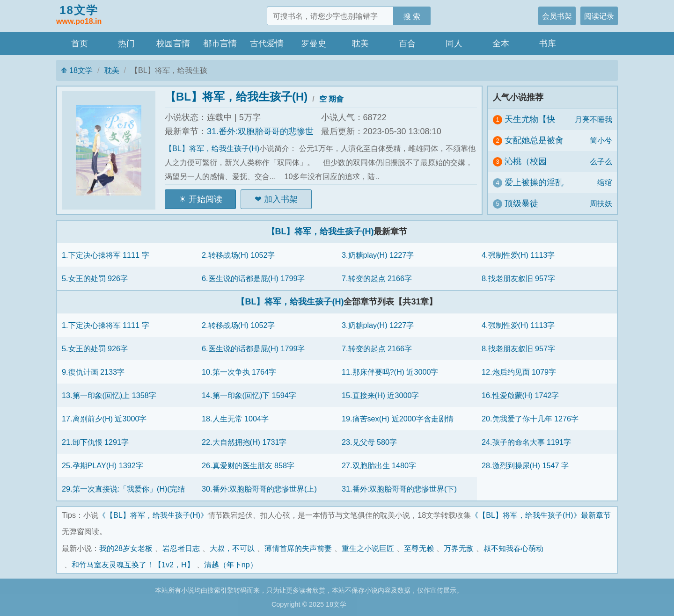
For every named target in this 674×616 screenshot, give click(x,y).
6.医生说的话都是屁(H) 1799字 (253, 278)
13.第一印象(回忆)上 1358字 (109, 395)
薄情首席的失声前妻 (298, 548)
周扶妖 (601, 203)
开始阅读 (205, 199)
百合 (407, 43)
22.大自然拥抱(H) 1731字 (244, 442)
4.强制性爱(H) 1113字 (518, 255)
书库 (548, 43)
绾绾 (605, 182)
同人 (454, 43)
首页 (80, 43)
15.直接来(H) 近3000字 (380, 395)
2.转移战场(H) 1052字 (238, 255)
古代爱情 (267, 43)
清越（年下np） (231, 565)
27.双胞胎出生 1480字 (379, 465)
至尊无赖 (419, 548)
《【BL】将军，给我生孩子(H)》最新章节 (541, 515)
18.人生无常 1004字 (235, 419)
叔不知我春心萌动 (513, 548)
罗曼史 (314, 43)
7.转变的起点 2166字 (377, 278)
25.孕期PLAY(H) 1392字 (103, 465)
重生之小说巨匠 (368, 548)
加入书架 (281, 199)
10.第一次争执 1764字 (239, 372)
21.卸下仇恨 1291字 (95, 442)
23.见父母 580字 (369, 442)
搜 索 (412, 16)
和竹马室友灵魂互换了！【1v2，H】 (133, 565)
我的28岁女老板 (126, 548)
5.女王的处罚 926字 (95, 278)
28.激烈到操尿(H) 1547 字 (525, 465)
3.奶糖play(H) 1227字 (378, 255)
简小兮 (601, 140)
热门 (126, 43)
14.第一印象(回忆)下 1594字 (249, 395)
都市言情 (220, 43)
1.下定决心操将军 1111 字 (106, 255)
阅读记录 (599, 16)
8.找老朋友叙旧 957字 (518, 278)
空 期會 (332, 99)
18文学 (79, 15)
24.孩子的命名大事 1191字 (526, 442)
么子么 (601, 161)
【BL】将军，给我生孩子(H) (236, 97)
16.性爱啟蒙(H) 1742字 (520, 395)
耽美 (360, 43)
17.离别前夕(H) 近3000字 (104, 419)
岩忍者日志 (181, 548)
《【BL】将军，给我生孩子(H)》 (153, 515)
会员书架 (557, 16)
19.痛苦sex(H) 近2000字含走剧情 (398, 419)
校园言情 (173, 43)
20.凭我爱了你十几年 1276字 (530, 419)
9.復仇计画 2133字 (93, 372)
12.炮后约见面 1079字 (519, 372)
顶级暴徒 (521, 203)
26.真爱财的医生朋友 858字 (248, 465)
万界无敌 (459, 548)
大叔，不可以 (232, 548)
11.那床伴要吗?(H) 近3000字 (390, 372)
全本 (501, 43)
